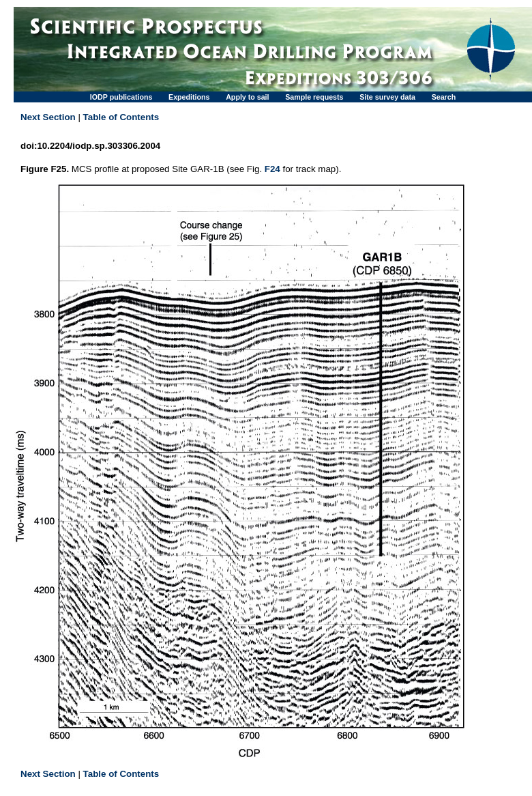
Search (444, 97)
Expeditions (189, 97)
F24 (272, 169)
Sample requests (314, 97)
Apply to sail (247, 97)
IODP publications (121, 97)
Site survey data (387, 97)
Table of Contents (121, 117)
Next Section (48, 117)
